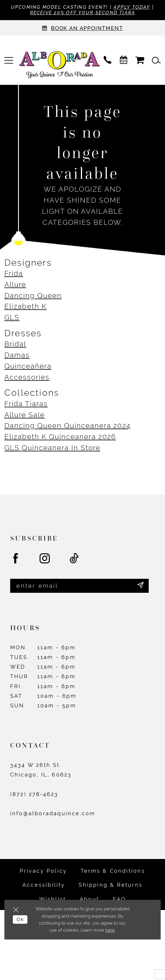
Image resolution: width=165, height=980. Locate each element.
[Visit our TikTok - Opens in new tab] (74, 560)
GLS (12, 318)
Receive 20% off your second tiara (95, 13)
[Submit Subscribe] (140, 587)
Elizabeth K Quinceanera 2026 (60, 437)
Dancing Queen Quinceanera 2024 (68, 426)
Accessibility (44, 886)
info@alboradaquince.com (53, 815)
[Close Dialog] (17, 910)
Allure (15, 285)
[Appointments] (82, 28)
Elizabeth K (25, 307)
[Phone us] (108, 61)
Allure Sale (25, 415)
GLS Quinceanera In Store (52, 448)
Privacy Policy (43, 872)
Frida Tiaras (26, 404)
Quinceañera (28, 367)
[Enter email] (79, 587)
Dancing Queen (33, 296)
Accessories (27, 378)
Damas (17, 355)
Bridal (15, 344)
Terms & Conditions (113, 872)
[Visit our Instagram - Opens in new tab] (45, 560)
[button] (9, 61)
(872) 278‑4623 (34, 795)
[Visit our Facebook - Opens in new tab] (16, 560)
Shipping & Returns (111, 886)
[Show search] (156, 61)
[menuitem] (9, 61)
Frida (14, 274)
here (110, 930)
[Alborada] (60, 66)
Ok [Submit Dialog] (21, 920)
